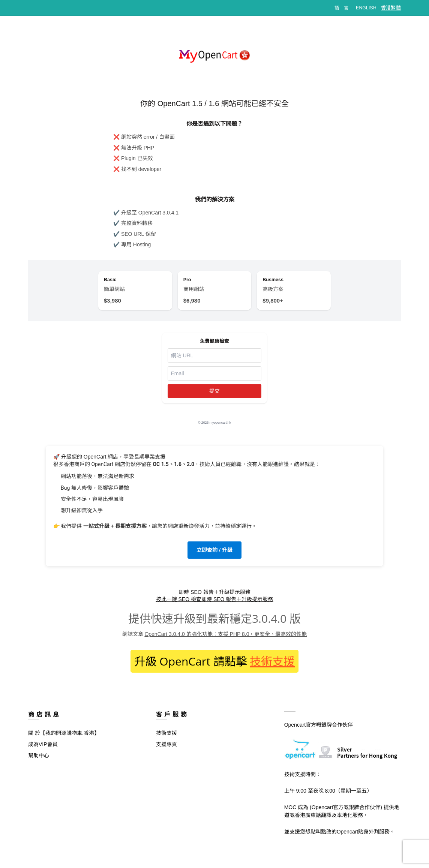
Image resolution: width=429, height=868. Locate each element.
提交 (214, 397)
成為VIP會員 (43, 750)
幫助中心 (39, 762)
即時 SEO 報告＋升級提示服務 (237, 605)
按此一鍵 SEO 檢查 (179, 605)
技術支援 (272, 667)
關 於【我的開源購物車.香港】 (64, 739)
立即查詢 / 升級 (214, 556)
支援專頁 (166, 750)
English (366, 8)
